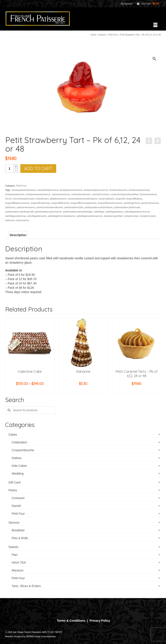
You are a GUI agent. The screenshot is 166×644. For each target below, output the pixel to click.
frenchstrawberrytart (24, 199)
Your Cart (148, 4)
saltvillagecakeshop (15, 216)
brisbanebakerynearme (96, 190)
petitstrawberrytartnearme (48, 212)
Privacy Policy (100, 621)
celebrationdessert (81, 194)
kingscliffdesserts (61, 203)
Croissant (18, 498)
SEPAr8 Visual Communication (41, 637)
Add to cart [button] (83, 390)
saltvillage (99, 212)
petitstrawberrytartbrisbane (99, 207)
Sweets (13, 547)
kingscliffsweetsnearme (110, 203)
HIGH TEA (19, 563)
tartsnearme (23, 220)
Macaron (18, 570)
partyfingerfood (132, 203)
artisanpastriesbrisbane (24, 190)
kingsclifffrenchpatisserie (84, 203)
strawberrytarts (148, 216)
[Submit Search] (8, 410)
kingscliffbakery (134, 199)
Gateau (17, 458)
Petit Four (21, 186)
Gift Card (14, 482)
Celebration (19, 442)
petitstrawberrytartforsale (127, 207)
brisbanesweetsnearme (38, 194)
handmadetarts (106, 199)
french (9, 199)
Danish (16, 506)
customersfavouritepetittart (124, 194)
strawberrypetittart (113, 216)
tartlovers (10, 220)
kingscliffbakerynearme (17, 203)
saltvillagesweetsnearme (89, 216)
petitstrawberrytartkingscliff (19, 212)
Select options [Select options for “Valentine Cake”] (30, 390)
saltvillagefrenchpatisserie (62, 216)
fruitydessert (42, 199)
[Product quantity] (10, 169)
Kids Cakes (19, 466)
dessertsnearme (148, 194)
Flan (15, 555)
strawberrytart (131, 216)
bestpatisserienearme (71, 190)
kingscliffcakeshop (40, 203)
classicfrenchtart (101, 194)
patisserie (10, 207)
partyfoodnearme (150, 203)
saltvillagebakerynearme (137, 212)
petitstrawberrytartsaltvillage (78, 212)
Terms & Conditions (71, 621)
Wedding (18, 474)
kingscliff (120, 199)
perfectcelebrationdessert (50, 207)
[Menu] (155, 25)
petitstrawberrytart (74, 207)
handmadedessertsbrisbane (83, 199)
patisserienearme (26, 207)
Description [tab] (18, 235)
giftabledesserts (58, 199)
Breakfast (18, 530)
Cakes (13, 435)
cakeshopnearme (61, 194)
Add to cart (38, 168)
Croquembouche (23, 450)
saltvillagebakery (114, 212)
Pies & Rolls (20, 538)
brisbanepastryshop (139, 190)
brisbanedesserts (118, 190)
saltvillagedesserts (37, 216)
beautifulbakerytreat (48, 190)
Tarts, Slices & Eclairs (26, 586)
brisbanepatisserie (15, 194)
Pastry (13, 490)
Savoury (14, 522)
